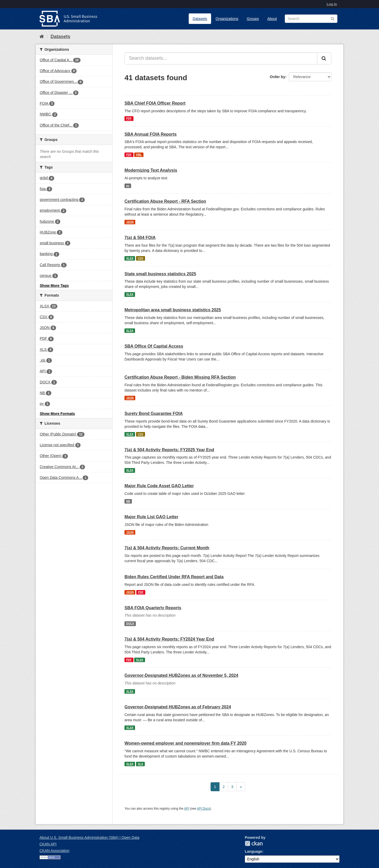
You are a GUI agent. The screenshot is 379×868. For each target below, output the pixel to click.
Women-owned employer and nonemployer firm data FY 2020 (186, 743)
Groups (253, 19)
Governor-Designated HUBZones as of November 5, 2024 (181, 675)
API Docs (203, 809)
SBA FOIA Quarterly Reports (153, 608)
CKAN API (48, 844)
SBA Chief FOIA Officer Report (155, 103)
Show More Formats (57, 414)
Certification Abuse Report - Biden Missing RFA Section (180, 377)
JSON (130, 222)
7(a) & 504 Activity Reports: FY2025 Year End (169, 450)
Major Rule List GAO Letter (151, 517)
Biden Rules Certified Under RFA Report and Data (174, 577)
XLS (140, 764)
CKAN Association (54, 851)
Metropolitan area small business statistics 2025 (173, 310)
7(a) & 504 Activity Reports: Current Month (167, 548)
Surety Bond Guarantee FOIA (154, 413)
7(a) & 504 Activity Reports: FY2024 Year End (169, 639)
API (186, 809)
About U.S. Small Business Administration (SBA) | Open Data (89, 837)
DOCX (130, 623)
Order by (277, 77)
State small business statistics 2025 (160, 274)
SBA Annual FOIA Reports (151, 134)
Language (253, 851)
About (272, 19)
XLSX (130, 258)
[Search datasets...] (221, 58)
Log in (332, 4)
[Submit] (324, 58)
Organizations (227, 19)
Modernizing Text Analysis (151, 170)
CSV (141, 258)
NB (128, 501)
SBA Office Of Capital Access (154, 346)
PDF (129, 119)
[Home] (42, 37)
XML (139, 155)
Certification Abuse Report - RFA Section (165, 201)
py (128, 186)
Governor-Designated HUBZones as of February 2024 (178, 707)
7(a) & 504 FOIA (140, 238)
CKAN (254, 843)
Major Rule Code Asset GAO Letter (159, 486)
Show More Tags (54, 286)
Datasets (200, 19)
